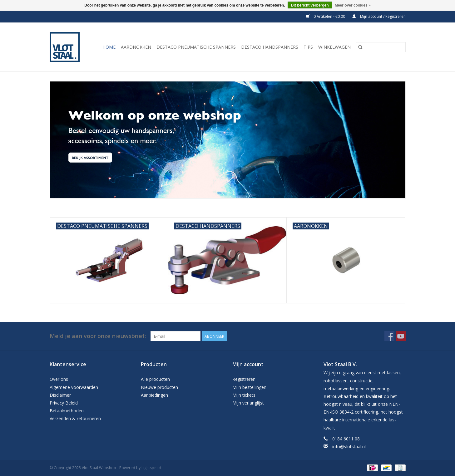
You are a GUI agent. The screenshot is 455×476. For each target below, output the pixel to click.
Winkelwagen (334, 47)
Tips (308, 47)
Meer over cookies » (353, 5)
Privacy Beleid (64, 403)
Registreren (244, 379)
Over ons (59, 379)
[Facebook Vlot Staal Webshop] (389, 336)
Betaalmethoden (67, 411)
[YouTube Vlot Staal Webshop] (401, 336)
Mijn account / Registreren (379, 16)
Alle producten (155, 379)
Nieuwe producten (159, 387)
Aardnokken (136, 47)
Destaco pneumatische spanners (196, 47)
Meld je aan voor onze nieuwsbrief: (98, 336)
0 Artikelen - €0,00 (326, 16)
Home (109, 47)
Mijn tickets (244, 395)
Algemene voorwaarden (74, 387)
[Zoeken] (381, 47)
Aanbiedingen (154, 395)
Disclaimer (60, 395)
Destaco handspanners (270, 47)
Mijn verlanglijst (248, 403)
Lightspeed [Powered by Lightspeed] (151, 468)
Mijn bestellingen (249, 387)
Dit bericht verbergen (310, 5)
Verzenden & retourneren (75, 418)
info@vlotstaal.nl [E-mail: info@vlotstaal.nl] (349, 447)
